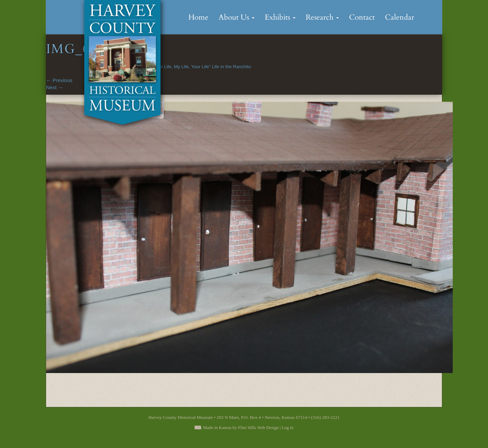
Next (55, 87)
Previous (59, 80)
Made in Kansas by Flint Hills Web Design (241, 427)
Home (198, 17)
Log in (287, 427)
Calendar (400, 17)
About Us (237, 17)
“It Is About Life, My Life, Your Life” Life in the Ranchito (196, 67)
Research (322, 17)
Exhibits (280, 17)
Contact (362, 17)
